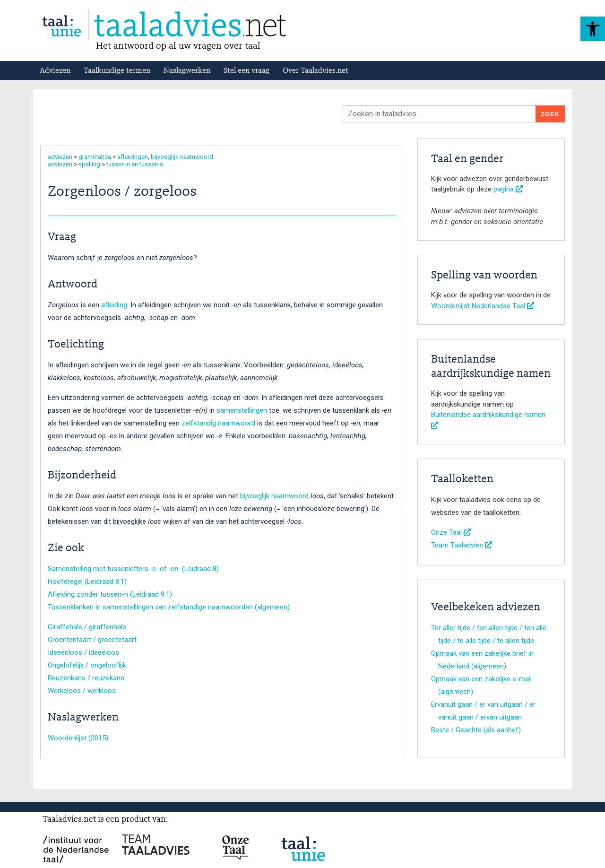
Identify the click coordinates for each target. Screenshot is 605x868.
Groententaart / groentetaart (92, 640)
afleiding (114, 305)
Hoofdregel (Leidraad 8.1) (87, 582)
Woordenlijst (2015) (78, 738)
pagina (508, 189)
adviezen (60, 157)
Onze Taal (451, 532)
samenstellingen (242, 410)
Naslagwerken (187, 71)
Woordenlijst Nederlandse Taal (483, 306)
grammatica (95, 157)
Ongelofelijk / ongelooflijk (87, 665)
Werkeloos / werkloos (82, 691)
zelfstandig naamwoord (218, 423)
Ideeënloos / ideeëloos (83, 652)
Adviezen (55, 71)
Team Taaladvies (462, 545)
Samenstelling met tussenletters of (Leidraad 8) (133, 569)
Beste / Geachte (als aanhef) (476, 730)
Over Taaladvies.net (315, 71)
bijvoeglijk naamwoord (182, 157)
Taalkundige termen (117, 71)
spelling (89, 164)
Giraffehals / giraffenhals (87, 627)
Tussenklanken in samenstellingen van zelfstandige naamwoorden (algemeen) (169, 607)
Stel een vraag (246, 71)
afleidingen (133, 157)
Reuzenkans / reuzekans (86, 678)
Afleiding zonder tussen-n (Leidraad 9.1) (110, 594)
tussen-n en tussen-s (135, 164)
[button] (593, 29)
